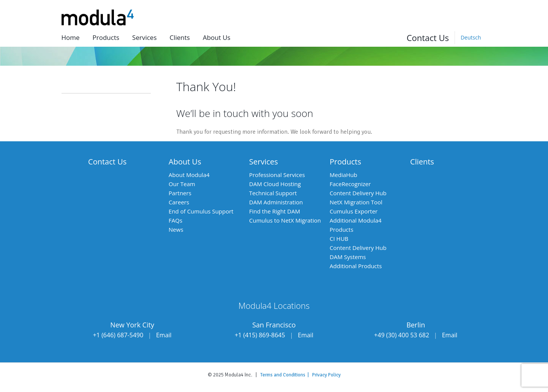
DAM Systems (348, 257)
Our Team (182, 184)
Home (71, 37)
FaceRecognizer (350, 184)
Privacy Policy (326, 375)
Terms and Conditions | (286, 375)
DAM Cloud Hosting (275, 184)
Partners (180, 193)
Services (144, 37)
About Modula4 (189, 175)
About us (217, 37)
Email (164, 335)
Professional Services (277, 175)
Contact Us (428, 38)
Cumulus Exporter (354, 211)
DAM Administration (276, 202)
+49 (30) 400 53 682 (402, 335)
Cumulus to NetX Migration (285, 220)
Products (106, 37)
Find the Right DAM (275, 211)
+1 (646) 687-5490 (118, 335)
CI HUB (339, 239)
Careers (179, 202)
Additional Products (356, 266)
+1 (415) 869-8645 (260, 335)
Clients (179, 37)
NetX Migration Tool (356, 202)
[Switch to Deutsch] (471, 38)
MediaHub (343, 175)
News (176, 229)
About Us (185, 162)
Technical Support (273, 193)
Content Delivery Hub (358, 193)
